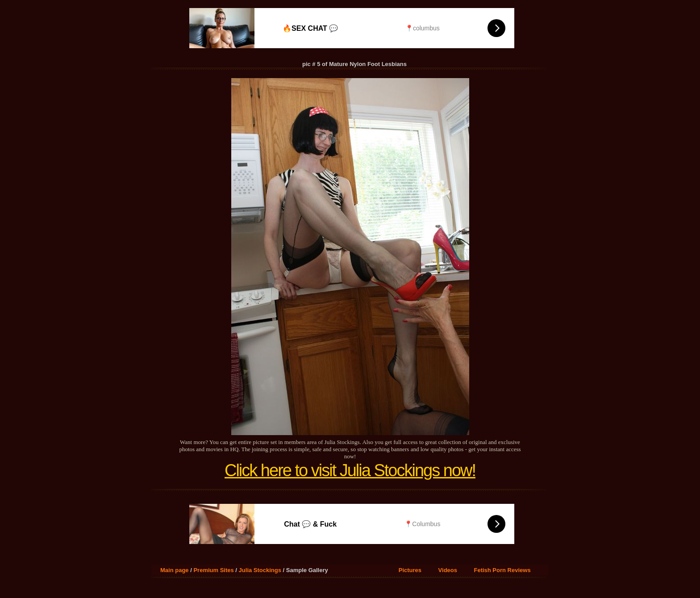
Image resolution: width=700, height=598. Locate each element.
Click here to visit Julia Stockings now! (350, 470)
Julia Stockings (260, 570)
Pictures (410, 570)
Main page (175, 570)
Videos (448, 570)
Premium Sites (213, 570)
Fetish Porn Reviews (502, 570)
